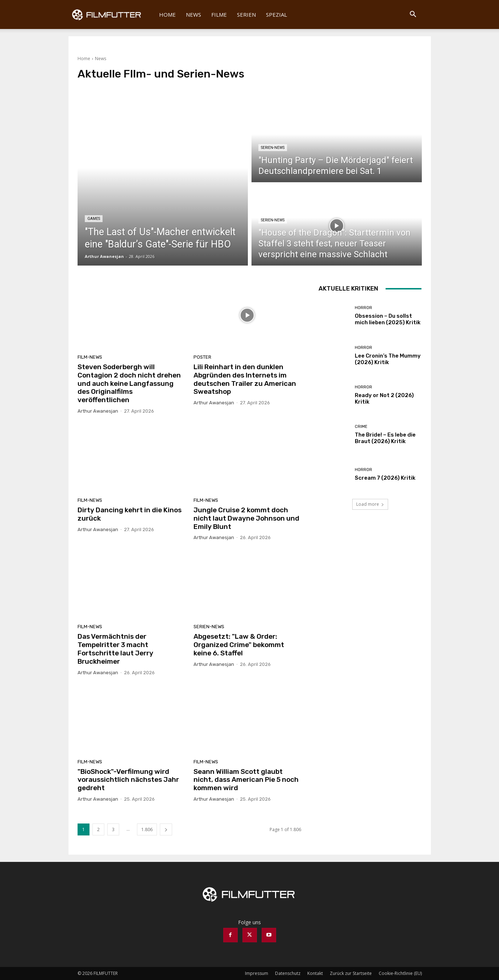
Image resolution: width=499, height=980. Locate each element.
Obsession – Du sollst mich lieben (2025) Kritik (388, 319)
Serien (246, 14)
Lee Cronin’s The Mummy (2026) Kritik (388, 359)
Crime (361, 427)
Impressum (257, 973)
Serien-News (273, 148)
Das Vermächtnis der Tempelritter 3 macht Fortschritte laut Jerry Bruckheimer (115, 649)
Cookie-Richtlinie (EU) (400, 973)
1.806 (147, 829)
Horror (363, 308)
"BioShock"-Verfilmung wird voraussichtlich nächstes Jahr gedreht (128, 780)
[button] (413, 15)
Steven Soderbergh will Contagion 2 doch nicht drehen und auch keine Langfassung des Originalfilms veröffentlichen (129, 383)
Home (167, 14)
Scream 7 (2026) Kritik (385, 478)
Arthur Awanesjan (98, 411)
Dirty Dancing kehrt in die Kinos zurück (130, 514)
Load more (370, 504)
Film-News (90, 357)
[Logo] (111, 14)
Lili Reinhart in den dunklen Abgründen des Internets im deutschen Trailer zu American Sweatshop (245, 379)
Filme (219, 14)
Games (94, 219)
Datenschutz (288, 973)
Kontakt (315, 973)
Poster (202, 357)
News (194, 14)
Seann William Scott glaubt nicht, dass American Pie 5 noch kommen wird (246, 780)
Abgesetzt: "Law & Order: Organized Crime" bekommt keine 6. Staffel (239, 645)
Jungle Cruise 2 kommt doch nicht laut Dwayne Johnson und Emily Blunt (246, 518)
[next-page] (166, 829)
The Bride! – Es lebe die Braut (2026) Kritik (385, 438)
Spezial (276, 14)
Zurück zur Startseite (351, 973)
